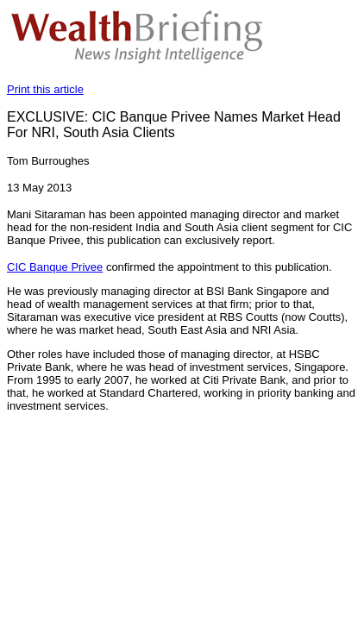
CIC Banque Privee (55, 267)
